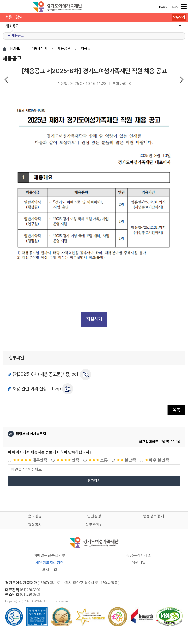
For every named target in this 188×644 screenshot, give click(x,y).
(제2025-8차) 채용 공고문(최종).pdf (46, 374)
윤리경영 (35, 516)
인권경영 (94, 516)
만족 (68, 460)
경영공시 (35, 525)
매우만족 (30, 460)
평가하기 (94, 481)
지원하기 (94, 319)
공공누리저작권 (139, 555)
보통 (98, 460)
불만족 (126, 460)
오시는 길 (50, 569)
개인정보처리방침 (49, 562)
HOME (15, 48)
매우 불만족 (157, 460)
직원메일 (139, 562)
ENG (175, 6)
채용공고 (18, 35)
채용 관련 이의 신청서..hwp (37, 389)
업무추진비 (94, 525)
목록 (176, 410)
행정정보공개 (153, 516)
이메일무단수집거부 (49, 555)
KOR (163, 6)
